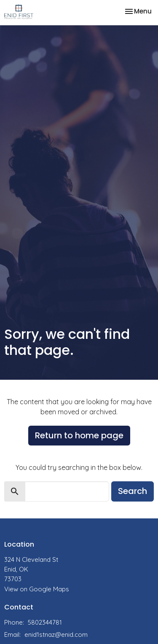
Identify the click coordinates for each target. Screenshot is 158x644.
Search (133, 491)
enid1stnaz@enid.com (56, 635)
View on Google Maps (37, 589)
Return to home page (79, 435)
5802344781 (45, 622)
